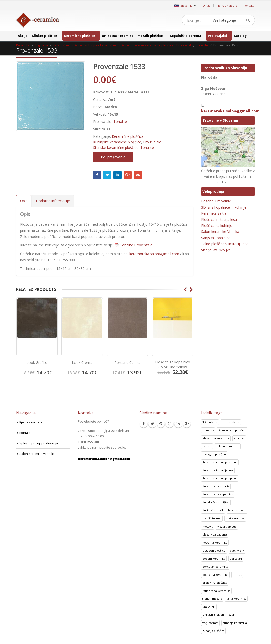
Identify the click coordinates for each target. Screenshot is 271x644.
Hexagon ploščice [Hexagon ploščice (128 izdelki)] (214, 454)
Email (138, 175)
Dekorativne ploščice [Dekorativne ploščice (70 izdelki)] (232, 430)
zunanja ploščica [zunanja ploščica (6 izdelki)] (213, 631)
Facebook (97, 175)
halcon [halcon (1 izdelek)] (207, 446)
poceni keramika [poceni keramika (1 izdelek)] (214, 559)
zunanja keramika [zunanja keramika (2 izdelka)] (235, 623)
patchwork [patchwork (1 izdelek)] (237, 550)
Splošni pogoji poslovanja (39, 443)
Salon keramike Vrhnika (220, 232)
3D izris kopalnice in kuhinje (224, 207)
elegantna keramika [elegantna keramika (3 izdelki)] (216, 438)
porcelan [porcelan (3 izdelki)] (236, 559)
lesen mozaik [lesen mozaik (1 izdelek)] (237, 510)
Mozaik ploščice (150, 36)
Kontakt (249, 5)
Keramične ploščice (80, 36)
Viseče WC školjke (216, 250)
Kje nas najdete (227, 5)
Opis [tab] (24, 201)
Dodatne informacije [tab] (53, 201)
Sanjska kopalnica (216, 238)
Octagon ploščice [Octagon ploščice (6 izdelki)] (214, 550)
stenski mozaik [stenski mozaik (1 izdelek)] (212, 599)
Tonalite (120, 122)
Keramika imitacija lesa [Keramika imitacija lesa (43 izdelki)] (218, 470)
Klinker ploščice (44, 36)
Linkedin (178, 424)
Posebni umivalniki (216, 201)
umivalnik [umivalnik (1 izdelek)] (209, 607)
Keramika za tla (214, 213)
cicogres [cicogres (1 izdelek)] (208, 430)
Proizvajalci (217, 36)
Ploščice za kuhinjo (217, 225)
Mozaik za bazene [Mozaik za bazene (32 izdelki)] (215, 534)
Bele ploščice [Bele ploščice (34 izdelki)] (231, 422)
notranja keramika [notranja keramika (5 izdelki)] (215, 543)
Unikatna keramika (118, 36)
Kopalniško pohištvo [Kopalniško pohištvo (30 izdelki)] (216, 502)
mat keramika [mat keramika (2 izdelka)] (235, 518)
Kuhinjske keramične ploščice (117, 142)
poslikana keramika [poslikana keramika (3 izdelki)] (215, 575)
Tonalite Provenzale (136, 245)
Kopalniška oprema (185, 36)
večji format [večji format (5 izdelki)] (210, 623)
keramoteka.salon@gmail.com (154, 254)
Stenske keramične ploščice (116, 148)
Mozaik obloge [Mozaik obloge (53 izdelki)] (227, 526)
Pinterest (161, 424)
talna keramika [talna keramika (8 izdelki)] (236, 599)
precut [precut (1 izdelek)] (237, 575)
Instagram (170, 424)
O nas (206, 5)
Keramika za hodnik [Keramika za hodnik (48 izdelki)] (216, 486)
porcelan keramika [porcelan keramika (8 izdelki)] (215, 566)
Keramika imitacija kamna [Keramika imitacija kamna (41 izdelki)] (220, 462)
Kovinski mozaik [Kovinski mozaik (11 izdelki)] (213, 510)
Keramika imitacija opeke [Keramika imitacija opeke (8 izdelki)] (220, 478)
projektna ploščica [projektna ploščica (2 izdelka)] (215, 583)
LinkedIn (117, 175)
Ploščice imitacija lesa (219, 219)
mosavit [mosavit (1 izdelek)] (207, 526)
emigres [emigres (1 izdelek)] (239, 438)
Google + (128, 175)
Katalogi (241, 36)
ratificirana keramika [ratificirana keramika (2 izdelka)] (216, 591)
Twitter (107, 175)
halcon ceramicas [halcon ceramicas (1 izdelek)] (228, 446)
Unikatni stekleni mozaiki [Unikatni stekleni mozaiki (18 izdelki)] (219, 615)
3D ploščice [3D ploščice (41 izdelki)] (210, 422)
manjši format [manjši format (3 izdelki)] (212, 518)
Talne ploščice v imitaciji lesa (225, 244)
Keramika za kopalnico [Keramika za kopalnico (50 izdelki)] (218, 494)
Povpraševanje (113, 157)
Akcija (23, 36)
